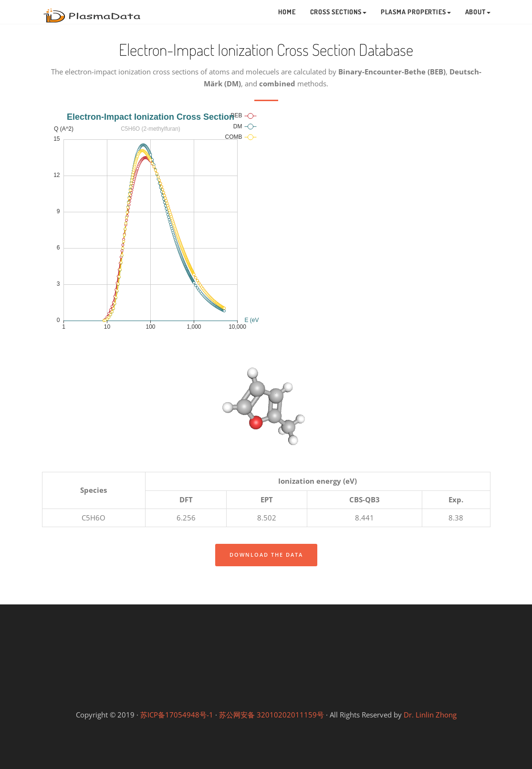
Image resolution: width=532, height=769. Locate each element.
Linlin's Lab (266, 658)
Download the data (266, 555)
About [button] (478, 12)
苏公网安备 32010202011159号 (271, 715)
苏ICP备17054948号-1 (177, 715)
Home (287, 12)
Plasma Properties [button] (416, 12)
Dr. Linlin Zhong (430, 715)
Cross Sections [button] (338, 12)
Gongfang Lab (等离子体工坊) (349, 691)
